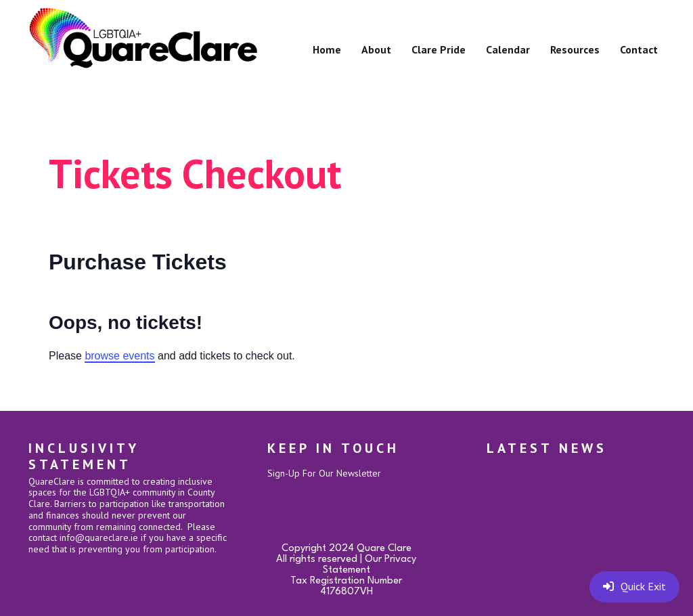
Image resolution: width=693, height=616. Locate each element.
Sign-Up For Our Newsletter (324, 473)
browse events (119, 356)
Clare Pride (439, 49)
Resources (575, 49)
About (376, 49)
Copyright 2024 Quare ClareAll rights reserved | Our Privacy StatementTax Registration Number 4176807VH (346, 570)
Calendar (508, 49)
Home (327, 49)
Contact (639, 49)
